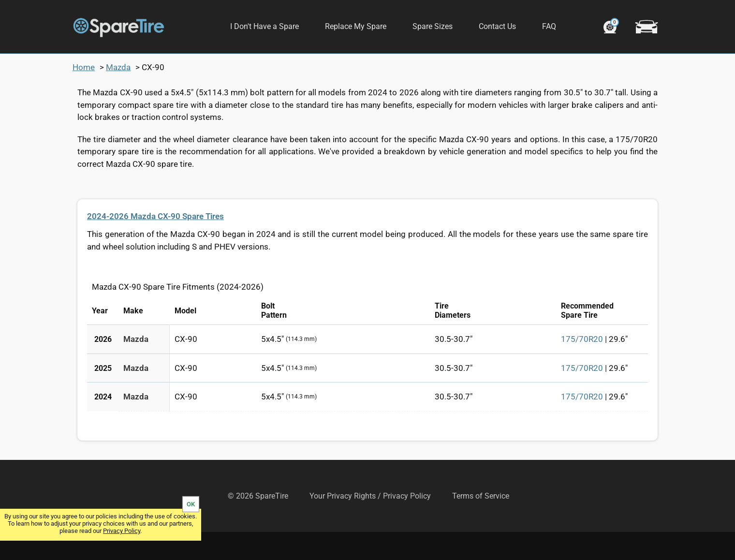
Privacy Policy (122, 531)
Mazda (118, 95)
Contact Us (497, 26)
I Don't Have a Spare (265, 26)
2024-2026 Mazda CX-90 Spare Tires (155, 244)
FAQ (549, 26)
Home (84, 95)
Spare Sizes (433, 26)
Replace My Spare (356, 26)
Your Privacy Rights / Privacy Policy (370, 524)
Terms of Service (481, 524)
